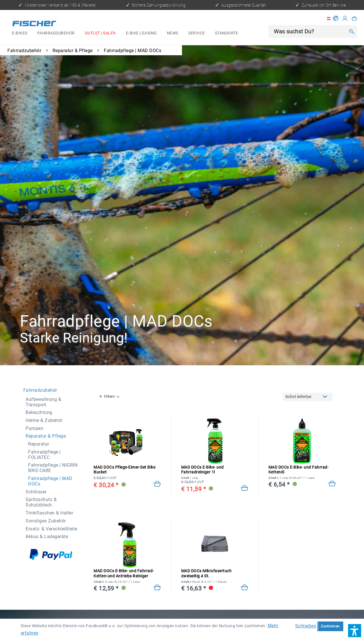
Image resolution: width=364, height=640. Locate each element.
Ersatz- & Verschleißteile (51, 529)
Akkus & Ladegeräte (47, 537)
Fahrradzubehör (40, 390)
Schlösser (36, 492)
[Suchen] (352, 32)
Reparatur (39, 444)
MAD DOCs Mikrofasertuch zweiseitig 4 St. (206, 573)
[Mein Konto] (345, 18)
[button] (355, 631)
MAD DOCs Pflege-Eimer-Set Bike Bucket (124, 470)
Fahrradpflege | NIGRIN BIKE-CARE (53, 468)
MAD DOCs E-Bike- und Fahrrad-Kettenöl (299, 470)
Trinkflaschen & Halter (49, 513)
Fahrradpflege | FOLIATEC (45, 455)
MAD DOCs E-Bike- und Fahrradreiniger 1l (202, 470)
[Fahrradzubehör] (56, 33)
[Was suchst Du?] (309, 31)
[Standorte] (227, 33)
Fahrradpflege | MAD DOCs (50, 481)
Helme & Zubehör (44, 420)
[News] (172, 33)
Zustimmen (330, 626)
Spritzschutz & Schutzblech (41, 502)
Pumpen (34, 428)
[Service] (197, 33)
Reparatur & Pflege (46, 436)
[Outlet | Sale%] (100, 33)
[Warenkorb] (354, 18)
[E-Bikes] (20, 33)
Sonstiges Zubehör (46, 521)
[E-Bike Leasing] (141, 33)
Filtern (107, 397)
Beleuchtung (39, 412)
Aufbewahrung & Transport (43, 402)
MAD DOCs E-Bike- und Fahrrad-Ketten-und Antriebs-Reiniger (124, 574)
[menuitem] (20, 33)
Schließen (306, 626)
